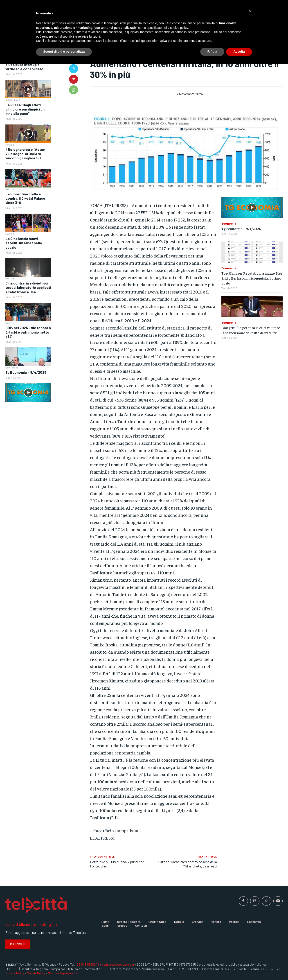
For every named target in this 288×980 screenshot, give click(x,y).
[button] (250, 11)
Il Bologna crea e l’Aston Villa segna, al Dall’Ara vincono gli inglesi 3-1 (25, 154)
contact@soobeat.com (118, 964)
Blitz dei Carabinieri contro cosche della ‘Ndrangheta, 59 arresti (188, 864)
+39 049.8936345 (87, 964)
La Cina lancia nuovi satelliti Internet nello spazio (24, 243)
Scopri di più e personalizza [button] (64, 52)
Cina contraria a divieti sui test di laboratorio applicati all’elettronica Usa (28, 287)
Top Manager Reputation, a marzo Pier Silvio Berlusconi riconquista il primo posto (252, 278)
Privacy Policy (15, 973)
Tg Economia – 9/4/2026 (26, 372)
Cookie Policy (36, 973)
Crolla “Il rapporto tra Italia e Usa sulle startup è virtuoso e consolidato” (27, 64)
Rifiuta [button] (212, 52)
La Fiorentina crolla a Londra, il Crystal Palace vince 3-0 (25, 198)
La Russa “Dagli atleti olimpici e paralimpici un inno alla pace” (25, 109)
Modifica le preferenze (63, 973)
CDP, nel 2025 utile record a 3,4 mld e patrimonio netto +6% (28, 332)
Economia (12, 367)
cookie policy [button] (179, 28)
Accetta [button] (239, 52)
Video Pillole (13, 100)
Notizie (10, 145)
